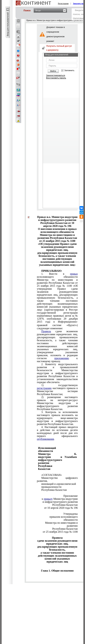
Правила (46, 331)
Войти (53, 71)
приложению (62, 358)
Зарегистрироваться (56, 75)
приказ (74, 274)
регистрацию (44, 388)
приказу (48, 499)
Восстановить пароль (56, 78)
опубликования (45, 439)
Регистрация (63, 3)
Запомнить (69, 71)
